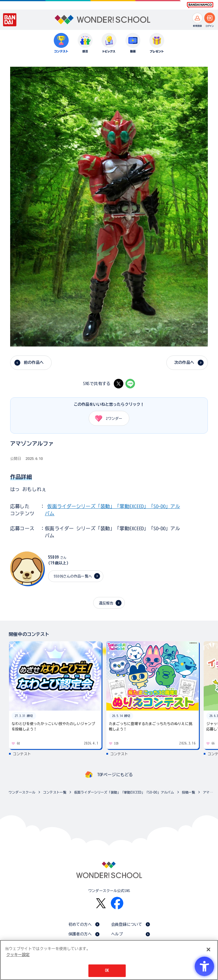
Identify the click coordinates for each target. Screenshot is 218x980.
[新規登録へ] (197, 18)
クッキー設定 (18, 955)
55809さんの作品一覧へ (73, 576)
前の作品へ (34, 363)
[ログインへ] (210, 18)
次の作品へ (184, 363)
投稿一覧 (189, 792)
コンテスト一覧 (55, 792)
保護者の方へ (80, 934)
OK (107, 971)
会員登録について (127, 924)
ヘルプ (117, 934)
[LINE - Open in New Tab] (130, 384)
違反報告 (106, 603)
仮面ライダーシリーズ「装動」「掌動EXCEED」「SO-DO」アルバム (124, 792)
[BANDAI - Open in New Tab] (10, 20)
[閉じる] (208, 949)
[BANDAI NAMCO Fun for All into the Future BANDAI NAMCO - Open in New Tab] (200, 5)
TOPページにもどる (115, 775)
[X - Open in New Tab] (119, 384)
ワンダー (106, 418)
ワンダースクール (22, 792)
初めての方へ (80, 924)
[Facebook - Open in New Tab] (117, 903)
